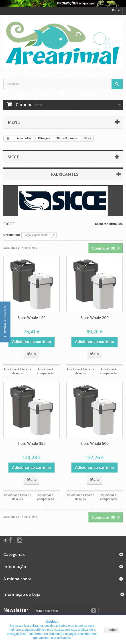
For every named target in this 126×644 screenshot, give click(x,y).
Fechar (112, 630)
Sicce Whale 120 (32, 318)
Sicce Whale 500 (95, 443)
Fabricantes (65, 174)
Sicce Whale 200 (95, 318)
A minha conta (17, 579)
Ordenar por (12, 235)
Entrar (116, 10)
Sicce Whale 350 (32, 443)
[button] (5, 322)
